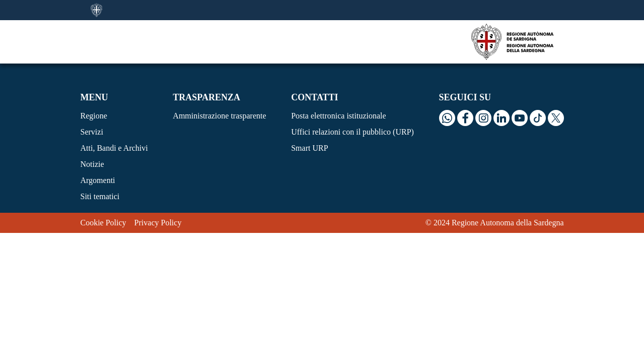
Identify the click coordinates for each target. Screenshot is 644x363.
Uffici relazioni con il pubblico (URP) (352, 132)
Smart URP (309, 148)
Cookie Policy (103, 223)
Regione (94, 116)
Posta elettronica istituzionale (338, 116)
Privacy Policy (158, 223)
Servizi (92, 132)
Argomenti (98, 180)
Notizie (92, 164)
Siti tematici (100, 196)
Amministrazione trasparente (219, 116)
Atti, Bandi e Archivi (114, 148)
